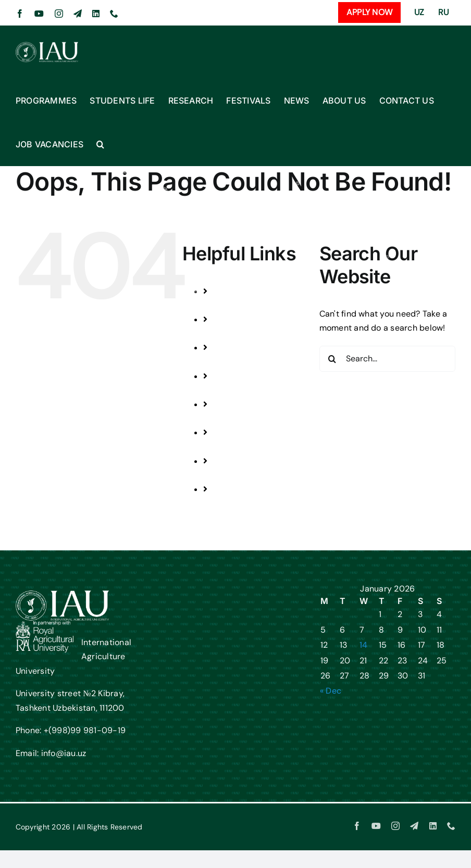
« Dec (331, 691)
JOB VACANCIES (255, 503)
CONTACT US (248, 475)
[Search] (332, 359)
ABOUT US (243, 447)
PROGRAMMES (252, 305)
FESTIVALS (244, 390)
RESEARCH (244, 362)
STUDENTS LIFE (253, 334)
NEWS (235, 418)
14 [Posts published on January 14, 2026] (363, 645)
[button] (100, 144)
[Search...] (387, 359)
